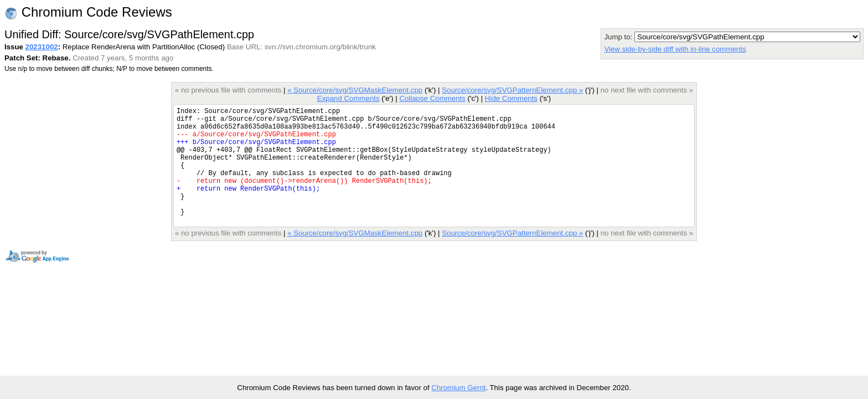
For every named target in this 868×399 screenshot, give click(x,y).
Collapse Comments (432, 98)
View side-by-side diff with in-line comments (675, 49)
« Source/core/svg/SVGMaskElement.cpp (355, 90)
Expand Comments (348, 98)
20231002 (42, 47)
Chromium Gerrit (458, 388)
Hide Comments (511, 98)
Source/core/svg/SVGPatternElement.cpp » (512, 90)
